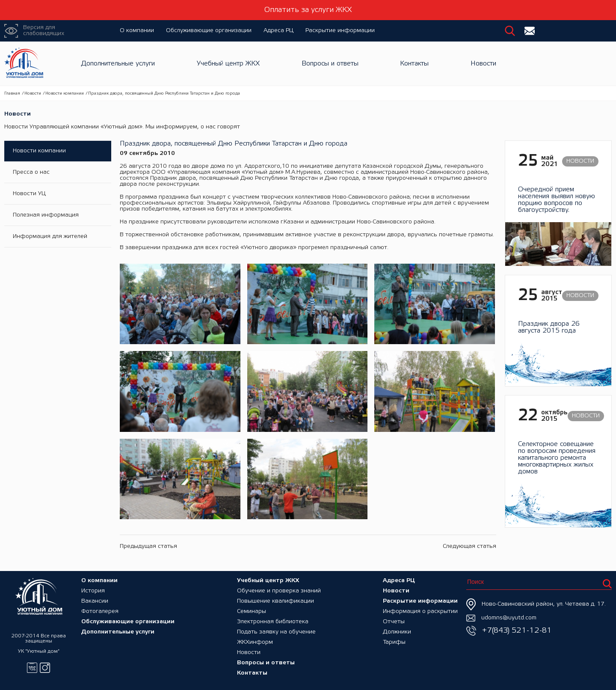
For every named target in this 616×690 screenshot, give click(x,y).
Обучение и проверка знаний (279, 591)
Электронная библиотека (273, 622)
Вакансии (95, 601)
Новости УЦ (29, 194)
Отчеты (394, 622)
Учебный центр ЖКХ (228, 64)
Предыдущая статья (148, 546)
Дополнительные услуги (118, 64)
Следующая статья (469, 546)
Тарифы (394, 642)
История (93, 591)
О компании (137, 31)
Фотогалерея (100, 611)
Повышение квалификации (275, 601)
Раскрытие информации (340, 31)
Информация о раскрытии (420, 611)
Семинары (252, 611)
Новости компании (65, 94)
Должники (397, 632)
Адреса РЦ (278, 31)
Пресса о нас (31, 172)
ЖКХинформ (255, 642)
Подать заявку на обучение (276, 632)
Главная (12, 94)
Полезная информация (46, 215)
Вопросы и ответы (330, 64)
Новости (483, 64)
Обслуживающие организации (209, 31)
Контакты (414, 64)
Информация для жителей (50, 236)
